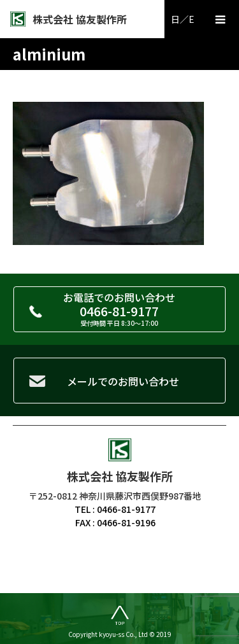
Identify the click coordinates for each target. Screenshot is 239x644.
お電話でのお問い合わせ (119, 309)
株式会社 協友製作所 (80, 19)
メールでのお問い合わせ (123, 381)
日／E (183, 19)
